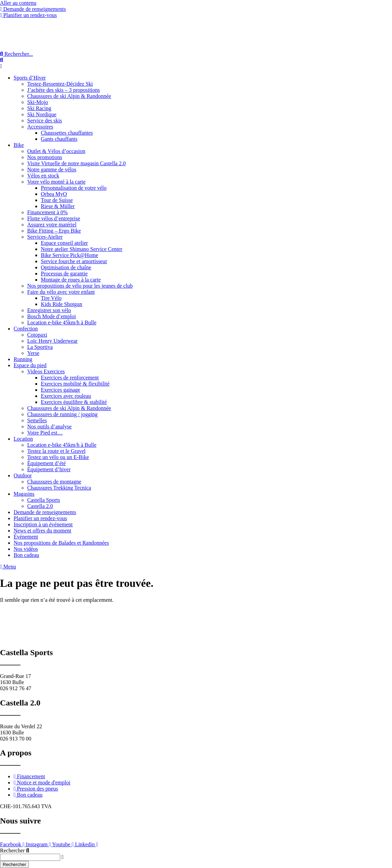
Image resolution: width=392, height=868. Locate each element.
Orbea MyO (54, 194)
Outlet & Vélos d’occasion (56, 151)
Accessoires (40, 127)
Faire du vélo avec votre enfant (61, 292)
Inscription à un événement (43, 524)
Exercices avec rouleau (66, 396)
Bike (19, 145)
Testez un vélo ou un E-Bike (58, 457)
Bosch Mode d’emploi (52, 316)
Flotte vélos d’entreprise (54, 218)
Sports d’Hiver (30, 78)
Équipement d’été (46, 463)
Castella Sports (44, 500)
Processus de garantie (64, 274)
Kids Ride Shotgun (62, 304)
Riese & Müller (58, 206)
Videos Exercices (46, 371)
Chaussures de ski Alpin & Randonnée (69, 96)
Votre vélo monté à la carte (56, 182)
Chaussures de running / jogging (62, 414)
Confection (26, 329)
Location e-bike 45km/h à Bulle (62, 322)
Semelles (37, 420)
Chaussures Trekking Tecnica (59, 488)
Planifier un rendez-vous (40, 518)
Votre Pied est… (45, 433)
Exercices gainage (61, 390)
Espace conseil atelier (64, 243)
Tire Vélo (51, 298)
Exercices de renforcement (70, 378)
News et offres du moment (42, 531)
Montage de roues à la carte (71, 280)
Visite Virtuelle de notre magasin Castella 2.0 (76, 163)
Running (23, 359)
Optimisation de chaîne (66, 267)
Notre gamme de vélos (52, 169)
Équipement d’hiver (49, 469)
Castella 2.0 (40, 506)
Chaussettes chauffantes (67, 133)
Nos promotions (45, 157)
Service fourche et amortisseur (74, 261)
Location (23, 439)
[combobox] (30, 857)
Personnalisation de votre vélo (74, 188)
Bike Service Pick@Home (69, 255)
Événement (26, 537)
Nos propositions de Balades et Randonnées (61, 543)
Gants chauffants (59, 139)
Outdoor (23, 475)
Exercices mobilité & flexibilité (75, 384)
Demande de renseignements (45, 512)
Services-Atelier (45, 237)
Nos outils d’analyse (49, 427)
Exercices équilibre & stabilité (74, 402)
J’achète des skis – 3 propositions (64, 90)
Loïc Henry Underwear (52, 341)
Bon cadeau (26, 555)
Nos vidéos (26, 549)
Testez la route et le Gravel (56, 451)
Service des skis (45, 121)
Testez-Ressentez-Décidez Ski (60, 84)
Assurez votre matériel (52, 225)
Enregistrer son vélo (49, 310)
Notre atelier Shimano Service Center (82, 249)
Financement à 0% (47, 212)
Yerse (33, 353)
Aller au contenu (18, 3)
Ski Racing (39, 108)
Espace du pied (30, 365)
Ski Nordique (42, 114)
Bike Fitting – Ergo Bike (54, 231)
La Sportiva (40, 347)
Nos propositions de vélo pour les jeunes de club (80, 286)
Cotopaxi (37, 335)
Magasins (24, 494)
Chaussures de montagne (54, 482)
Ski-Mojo (38, 102)
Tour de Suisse (57, 200)
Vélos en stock (43, 176)
